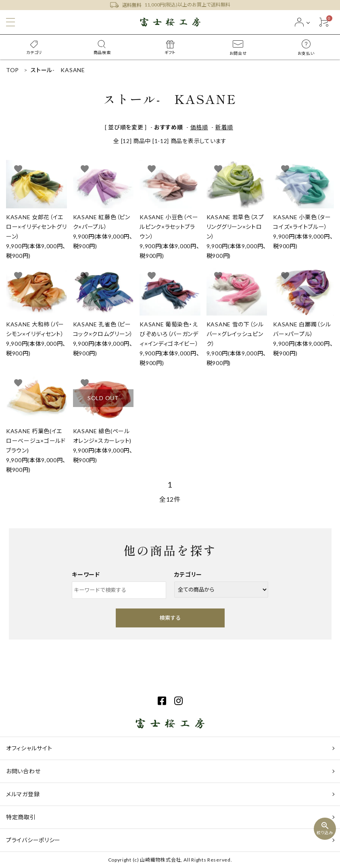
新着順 (224, 127)
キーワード (86, 574)
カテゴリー (188, 574)
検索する (170, 618)
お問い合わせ (23, 771)
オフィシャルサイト (29, 748)
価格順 (199, 127)
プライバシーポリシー (33, 840)
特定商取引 (21, 817)
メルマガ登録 (23, 794)
